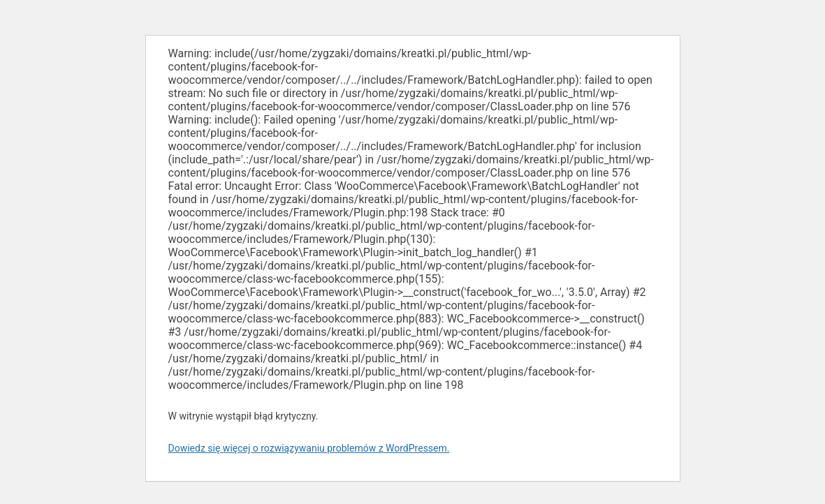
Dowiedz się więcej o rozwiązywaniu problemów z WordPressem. (309, 448)
